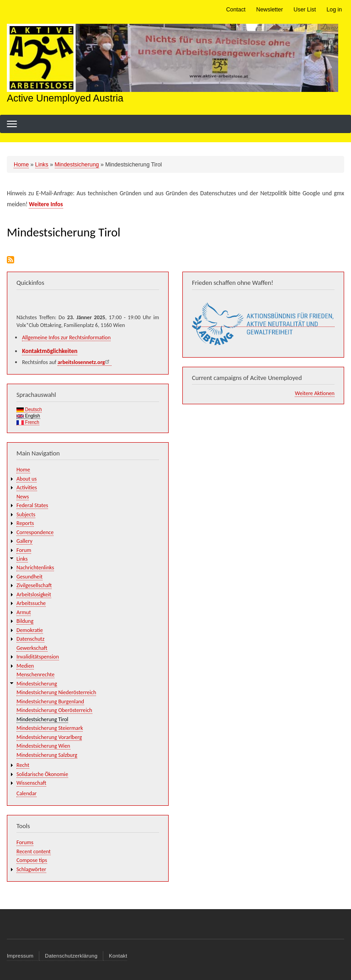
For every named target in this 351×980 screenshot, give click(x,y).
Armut (24, 612)
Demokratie (30, 630)
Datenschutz (30, 639)
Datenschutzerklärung (71, 956)
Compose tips (32, 860)
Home (21, 165)
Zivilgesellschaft (34, 585)
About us (27, 479)
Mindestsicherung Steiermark (50, 728)
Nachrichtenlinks (35, 567)
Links (42, 165)
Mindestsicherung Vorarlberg (49, 737)
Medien (25, 666)
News (23, 496)
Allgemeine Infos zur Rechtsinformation (66, 337)
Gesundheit (29, 576)
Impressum (20, 956)
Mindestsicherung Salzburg (47, 755)
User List (305, 10)
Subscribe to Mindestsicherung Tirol (11, 260)
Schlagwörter (31, 869)
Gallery (24, 541)
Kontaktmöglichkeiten (50, 351)
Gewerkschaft (32, 648)
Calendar (27, 793)
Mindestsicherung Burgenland (50, 701)
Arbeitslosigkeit (34, 594)
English (28, 416)
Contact (236, 10)
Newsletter (270, 10)
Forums (25, 842)
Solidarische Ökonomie (42, 774)
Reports (25, 523)
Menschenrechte (35, 674)
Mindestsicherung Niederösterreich (56, 692)
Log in (334, 10)
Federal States (32, 505)
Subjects (26, 514)
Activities (27, 487)
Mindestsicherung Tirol (42, 719)
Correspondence (35, 532)
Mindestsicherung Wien (43, 746)
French (28, 423)
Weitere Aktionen (315, 393)
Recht (23, 765)
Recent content (34, 851)
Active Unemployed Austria (65, 98)
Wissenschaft (31, 783)
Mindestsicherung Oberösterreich (54, 710)
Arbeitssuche (31, 603)
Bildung (25, 621)
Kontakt (118, 956)
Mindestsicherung (77, 165)
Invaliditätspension (38, 656)
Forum (24, 550)
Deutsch (29, 410)
